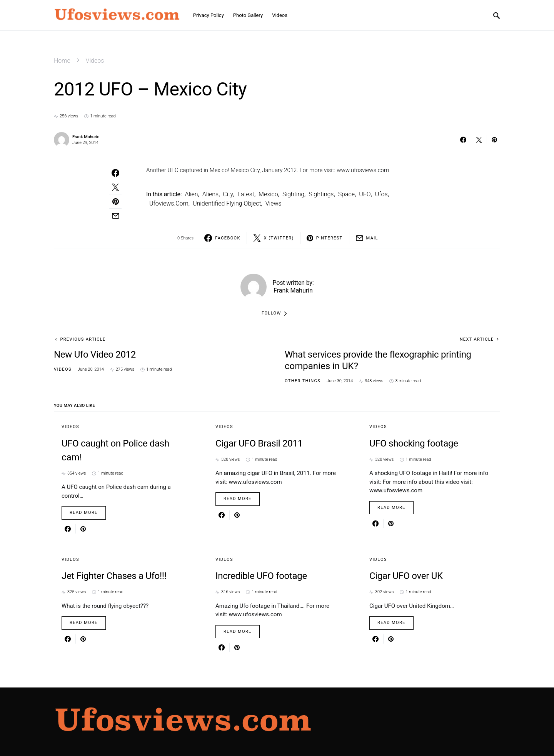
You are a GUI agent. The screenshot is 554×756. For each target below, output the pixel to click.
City (228, 194)
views (274, 203)
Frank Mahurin (86, 137)
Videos (95, 61)
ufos (381, 194)
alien (191, 194)
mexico (268, 194)
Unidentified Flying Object (227, 203)
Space (346, 194)
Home (62, 61)
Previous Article (83, 339)
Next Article (477, 339)
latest (246, 194)
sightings (321, 194)
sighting (293, 194)
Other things (303, 381)
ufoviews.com (169, 203)
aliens (210, 194)
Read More (84, 513)
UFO (365, 194)
